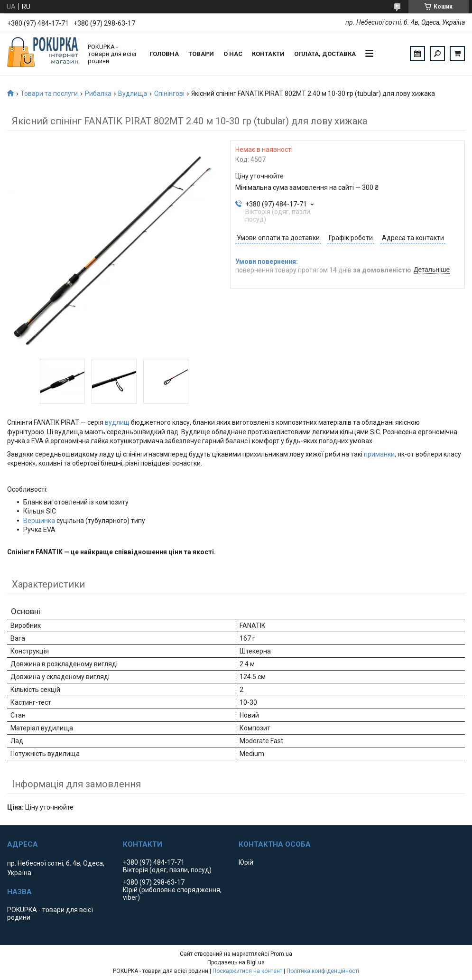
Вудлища (133, 93)
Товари (201, 54)
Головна (164, 54)
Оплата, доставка (325, 54)
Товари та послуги (49, 93)
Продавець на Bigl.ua (236, 962)
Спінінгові (169, 93)
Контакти (268, 54)
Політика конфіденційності (323, 971)
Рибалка (98, 93)
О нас (233, 54)
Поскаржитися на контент (247, 971)
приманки (379, 454)
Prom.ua (281, 954)
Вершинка (39, 521)
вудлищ (117, 422)
